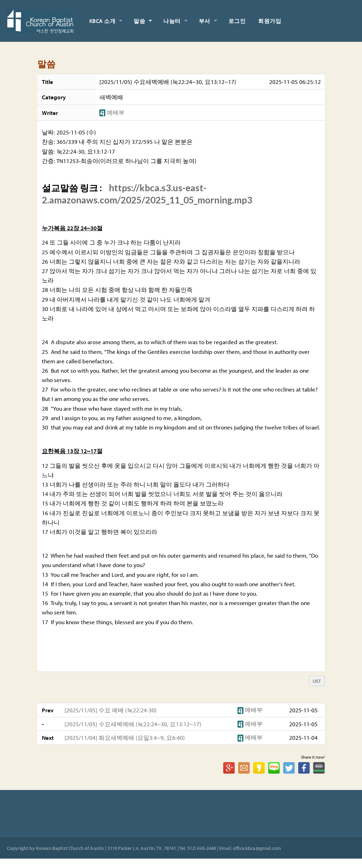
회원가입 (270, 21)
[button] (103, 112)
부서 (205, 21)
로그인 (237, 21)
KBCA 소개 (102, 21)
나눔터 (172, 21)
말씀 (139, 21)
